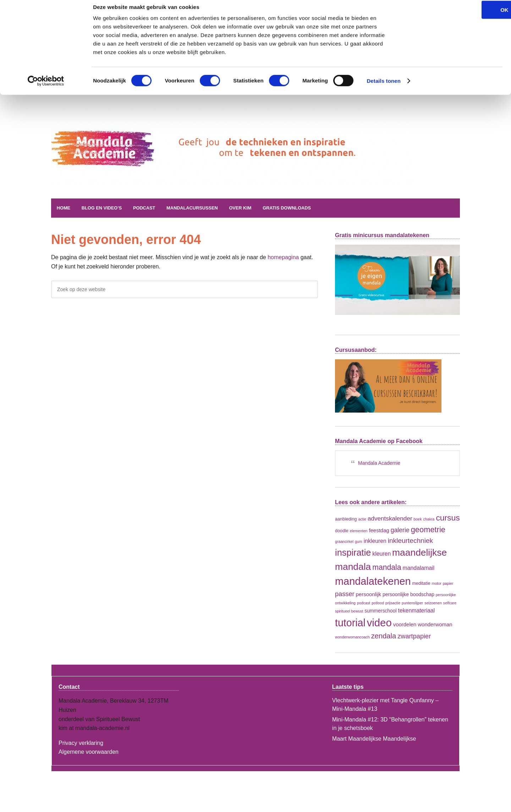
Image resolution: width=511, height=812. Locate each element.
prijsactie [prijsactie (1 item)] (393, 603)
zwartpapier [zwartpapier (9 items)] (414, 636)
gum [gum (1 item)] (359, 541)
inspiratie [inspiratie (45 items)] (353, 552)
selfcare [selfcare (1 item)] (450, 603)
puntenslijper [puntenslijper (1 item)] (412, 603)
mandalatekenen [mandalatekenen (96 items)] (373, 581)
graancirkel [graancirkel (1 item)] (344, 541)
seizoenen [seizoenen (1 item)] (433, 603)
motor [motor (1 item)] (437, 583)
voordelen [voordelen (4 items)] (405, 624)
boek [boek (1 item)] (418, 519)
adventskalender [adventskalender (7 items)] (390, 518)
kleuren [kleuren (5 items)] (381, 553)
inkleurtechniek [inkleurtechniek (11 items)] (410, 540)
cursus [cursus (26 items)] (448, 517)
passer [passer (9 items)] (345, 593)
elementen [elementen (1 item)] (359, 530)
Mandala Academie (138, 165)
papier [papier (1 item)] (448, 583)
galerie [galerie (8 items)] (400, 529)
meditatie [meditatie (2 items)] (421, 583)
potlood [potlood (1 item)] (378, 603)
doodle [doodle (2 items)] (342, 530)
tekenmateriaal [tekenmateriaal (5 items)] (416, 610)
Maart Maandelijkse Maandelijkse (374, 738)
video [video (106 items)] (379, 622)
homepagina (283, 257)
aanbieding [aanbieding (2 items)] (346, 519)
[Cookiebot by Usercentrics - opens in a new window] (46, 89)
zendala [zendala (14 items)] (384, 635)
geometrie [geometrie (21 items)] (428, 529)
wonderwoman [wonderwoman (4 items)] (435, 624)
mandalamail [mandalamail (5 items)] (419, 567)
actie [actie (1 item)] (362, 519)
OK (452, 18)
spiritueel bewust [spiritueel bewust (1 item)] (349, 611)
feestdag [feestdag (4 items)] (379, 530)
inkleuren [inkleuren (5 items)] (375, 540)
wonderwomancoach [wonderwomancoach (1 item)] (352, 636)
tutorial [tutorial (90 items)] (350, 622)
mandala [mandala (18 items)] (387, 567)
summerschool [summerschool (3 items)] (380, 610)
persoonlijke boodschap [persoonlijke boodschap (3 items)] (408, 594)
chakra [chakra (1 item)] (429, 519)
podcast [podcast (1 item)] (364, 603)
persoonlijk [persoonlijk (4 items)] (369, 593)
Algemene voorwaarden (89, 751)
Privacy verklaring (81, 742)
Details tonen (383, 89)
